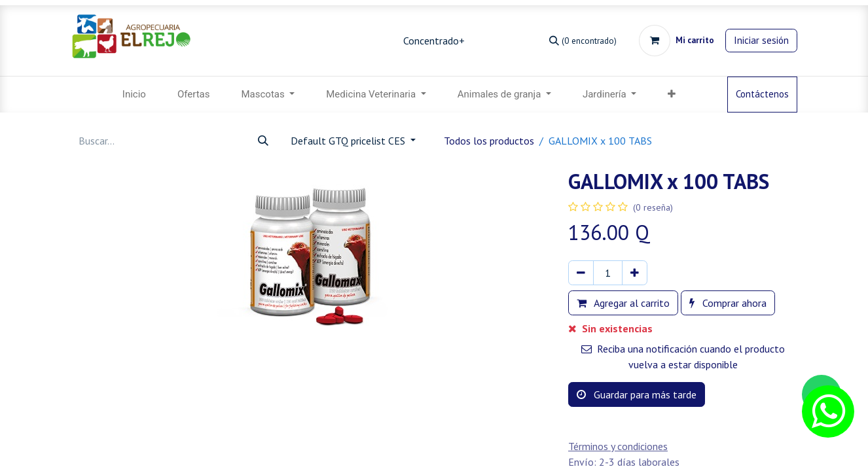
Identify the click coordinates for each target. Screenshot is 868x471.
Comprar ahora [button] (728, 303)
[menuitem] (134, 95)
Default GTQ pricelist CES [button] (349, 141)
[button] (672, 95)
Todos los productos (489, 141)
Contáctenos (762, 94)
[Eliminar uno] (581, 273)
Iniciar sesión (761, 40)
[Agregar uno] (635, 273)
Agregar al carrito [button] (623, 303)
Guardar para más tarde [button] (637, 394)
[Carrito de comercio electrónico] (677, 41)
